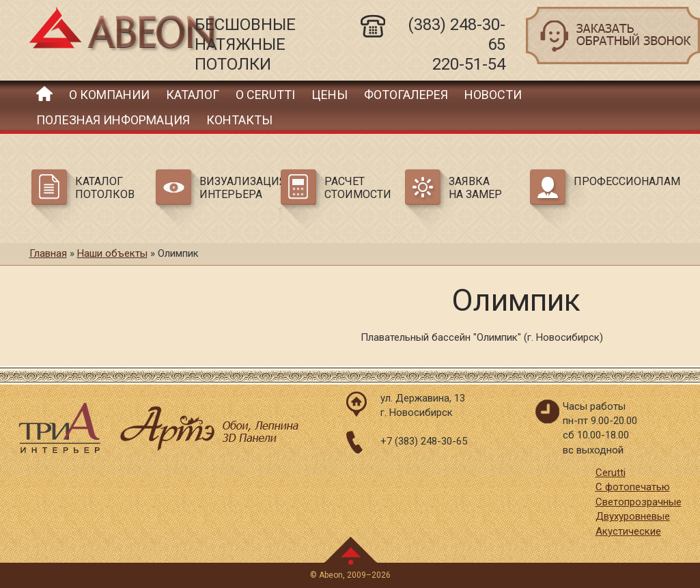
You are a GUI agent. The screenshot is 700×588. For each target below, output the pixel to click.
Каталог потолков (105, 188)
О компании (109, 95)
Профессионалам (612, 181)
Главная (44, 93)
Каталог (193, 95)
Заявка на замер (475, 188)
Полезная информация (113, 120)
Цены (330, 95)
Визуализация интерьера (238, 188)
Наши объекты (112, 253)
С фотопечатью (633, 487)
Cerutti (611, 473)
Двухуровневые (633, 516)
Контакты (239, 120)
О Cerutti (265, 95)
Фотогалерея (406, 95)
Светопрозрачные (639, 502)
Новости (493, 95)
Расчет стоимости (358, 188)
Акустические (628, 531)
